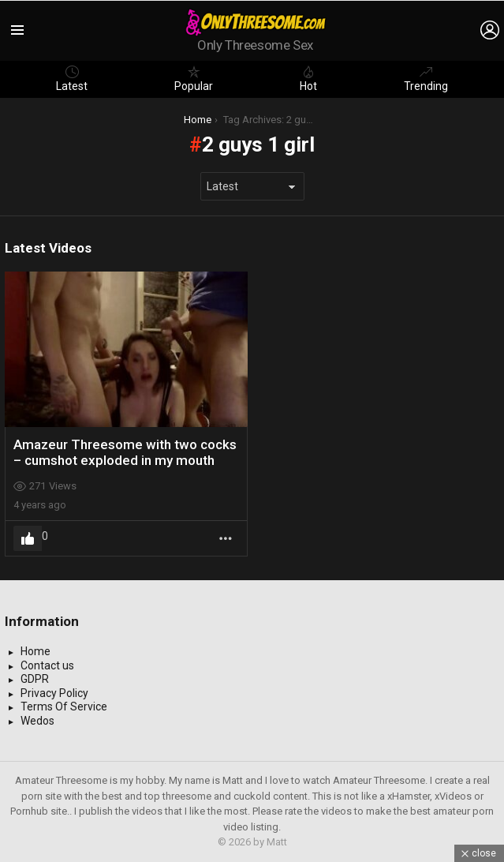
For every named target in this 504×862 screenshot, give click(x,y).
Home (35, 651)
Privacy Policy (54, 693)
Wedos (37, 721)
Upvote (28, 538)
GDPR (35, 679)
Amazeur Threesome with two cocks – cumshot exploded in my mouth (125, 452)
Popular (194, 79)
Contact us (47, 665)
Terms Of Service (64, 706)
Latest (72, 79)
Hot (308, 79)
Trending (426, 79)
